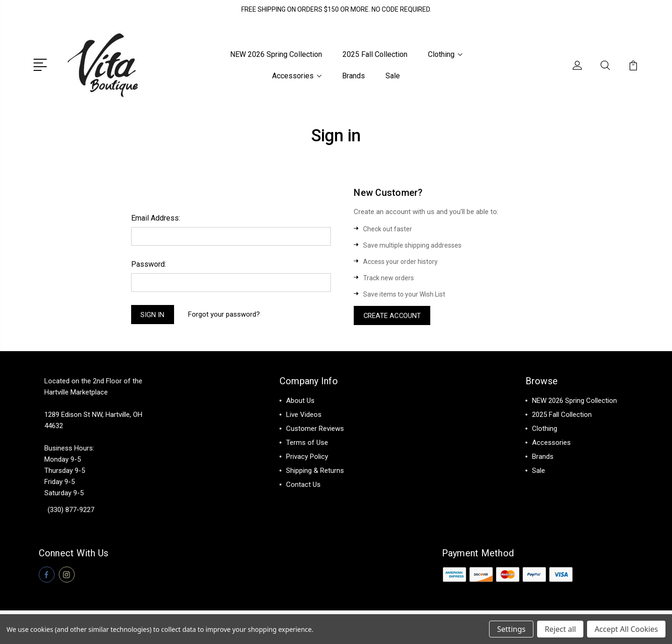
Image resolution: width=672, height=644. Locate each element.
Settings (511, 629)
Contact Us (303, 485)
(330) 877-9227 (71, 511)
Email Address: (156, 218)
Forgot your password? (225, 315)
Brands (353, 76)
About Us (300, 402)
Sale (393, 76)
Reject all (560, 629)
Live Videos (304, 415)
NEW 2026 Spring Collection (276, 54)
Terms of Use (307, 443)
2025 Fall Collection (375, 54)
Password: (149, 264)
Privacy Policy (307, 457)
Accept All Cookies (626, 629)
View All (545, 485)
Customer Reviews (315, 429)
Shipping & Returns (315, 471)
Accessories (297, 76)
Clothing (445, 54)
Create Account (393, 316)
